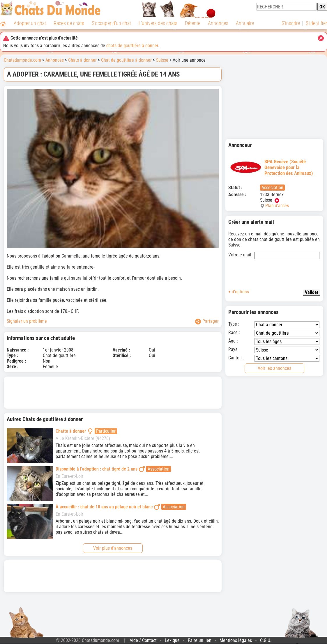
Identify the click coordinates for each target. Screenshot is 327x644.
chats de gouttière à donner (132, 46)
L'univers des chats (158, 23)
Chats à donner (82, 60)
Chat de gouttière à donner (126, 60)
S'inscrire (291, 23)
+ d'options (239, 292)
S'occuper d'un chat (111, 23)
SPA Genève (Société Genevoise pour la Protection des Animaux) (271, 167)
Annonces (218, 23)
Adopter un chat (30, 23)
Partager (207, 321)
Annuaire (245, 23)
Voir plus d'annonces (113, 548)
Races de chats (69, 23)
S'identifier (316, 23)
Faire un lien (200, 640)
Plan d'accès (277, 206)
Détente (193, 23)
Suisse (162, 60)
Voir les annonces (274, 368)
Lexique (172, 640)
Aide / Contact (143, 640)
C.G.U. (266, 640)
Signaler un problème (27, 321)
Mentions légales (236, 640)
